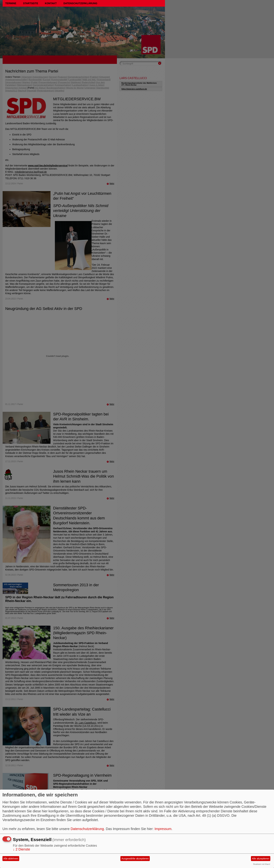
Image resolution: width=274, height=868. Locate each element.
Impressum (163, 829)
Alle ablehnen (11, 859)
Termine (11, 3)
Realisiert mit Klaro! (262, 864)
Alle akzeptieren (261, 859)
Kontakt (51, 3)
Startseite (31, 3)
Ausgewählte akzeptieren (135, 859)
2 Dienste (21, 849)
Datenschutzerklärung (80, 3)
